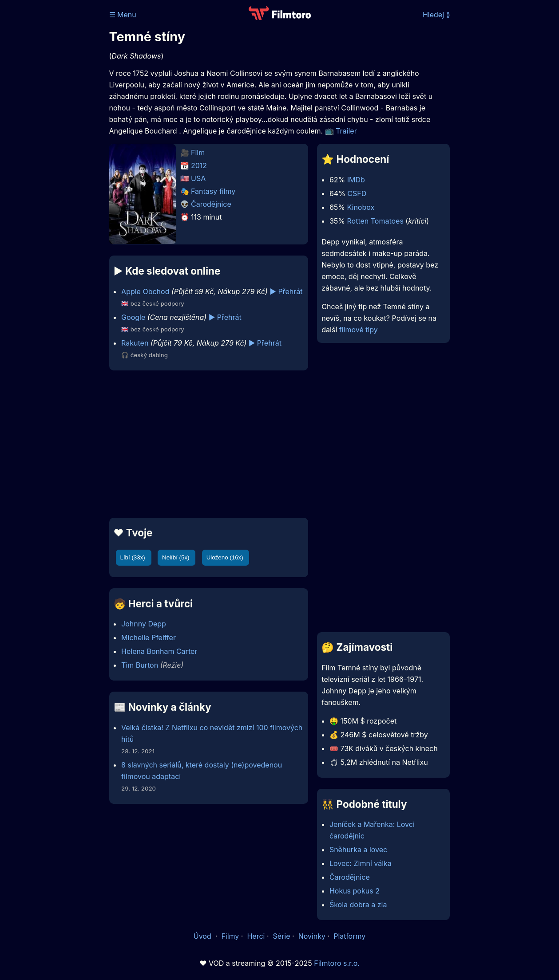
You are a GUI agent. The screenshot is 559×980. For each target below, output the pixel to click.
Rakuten (135, 343)
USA (198, 178)
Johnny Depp (144, 624)
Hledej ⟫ (436, 15)
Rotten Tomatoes (375, 221)
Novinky (312, 936)
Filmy (230, 936)
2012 (199, 165)
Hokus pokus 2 (355, 891)
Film (198, 153)
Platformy (349, 936)
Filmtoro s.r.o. (337, 963)
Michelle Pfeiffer (149, 638)
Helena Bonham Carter (159, 651)
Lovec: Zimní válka (361, 863)
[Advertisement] (207, 444)
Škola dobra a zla (358, 905)
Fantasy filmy (213, 191)
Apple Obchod (145, 291)
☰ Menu (123, 15)
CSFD (357, 193)
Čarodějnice (211, 204)
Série (282, 936)
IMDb (356, 180)
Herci (256, 936)
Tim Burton (140, 665)
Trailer (346, 131)
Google (133, 317)
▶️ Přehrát (286, 291)
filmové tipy (359, 330)
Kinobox (361, 207)
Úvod (203, 936)
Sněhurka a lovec (358, 850)
